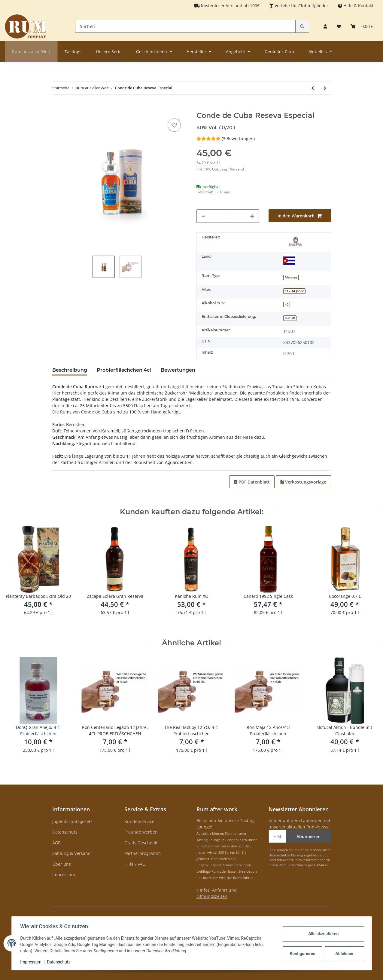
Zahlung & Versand (71, 853)
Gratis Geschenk (141, 843)
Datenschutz (65, 832)
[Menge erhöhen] (252, 216)
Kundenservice (139, 821)
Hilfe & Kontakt (358, 6)
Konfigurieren (302, 954)
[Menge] (228, 216)
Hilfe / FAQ (135, 864)
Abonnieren (309, 836)
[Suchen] (185, 26)
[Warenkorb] (362, 26)
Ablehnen (343, 954)
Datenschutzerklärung (286, 855)
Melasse (291, 277)
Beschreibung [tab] (70, 370)
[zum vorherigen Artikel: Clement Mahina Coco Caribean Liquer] (313, 88)
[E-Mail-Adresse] (277, 836)
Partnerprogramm (143, 853)
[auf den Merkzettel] (174, 125)
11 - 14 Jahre (294, 291)
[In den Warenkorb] (57, 108)
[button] (325, 26)
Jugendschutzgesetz (72, 821)
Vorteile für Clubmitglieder (301, 6)
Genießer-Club (279, 52)
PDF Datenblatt (252, 482)
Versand (237, 169)
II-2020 (290, 318)
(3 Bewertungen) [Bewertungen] (226, 138)
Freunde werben (141, 832)
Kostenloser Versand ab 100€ (230, 6)
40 (287, 305)
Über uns (62, 864)
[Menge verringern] (203, 216)
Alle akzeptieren (322, 934)
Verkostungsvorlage (303, 482)
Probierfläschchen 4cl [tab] (124, 370)
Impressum (64, 875)
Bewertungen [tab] (178, 370)
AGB (56, 843)
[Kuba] (289, 260)
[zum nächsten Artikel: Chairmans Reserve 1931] (325, 88)
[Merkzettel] (339, 26)
